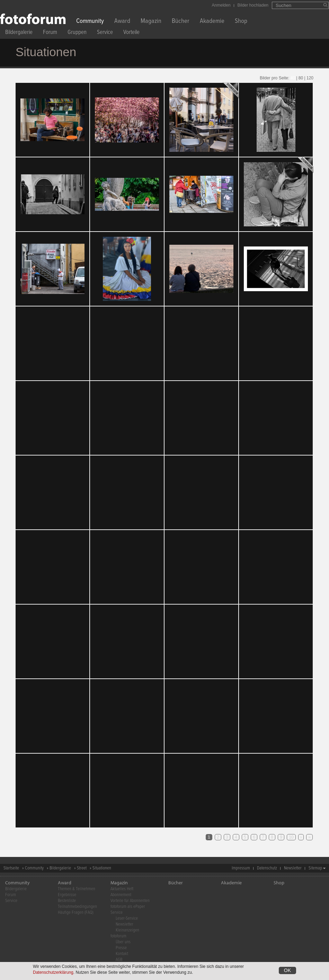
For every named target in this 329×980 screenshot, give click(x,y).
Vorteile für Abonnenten (130, 901)
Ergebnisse (67, 895)
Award (122, 22)
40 (293, 78)
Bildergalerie (19, 33)
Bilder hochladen (253, 5)
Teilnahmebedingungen (77, 907)
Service (105, 33)
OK (287, 970)
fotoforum (118, 936)
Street (82, 868)
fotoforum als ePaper (128, 907)
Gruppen (77, 33)
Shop (241, 22)
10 (291, 837)
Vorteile (131, 33)
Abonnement (121, 895)
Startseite (11, 868)
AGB (119, 960)
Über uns (123, 942)
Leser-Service (127, 918)
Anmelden (221, 5)
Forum (50, 33)
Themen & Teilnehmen (77, 889)
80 (301, 78)
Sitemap (315, 868)
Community (90, 22)
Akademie (212, 22)
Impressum (241, 868)
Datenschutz (267, 868)
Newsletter (293, 868)
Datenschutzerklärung (53, 972)
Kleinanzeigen (127, 930)
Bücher (181, 22)
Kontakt (122, 954)
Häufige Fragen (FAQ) (76, 913)
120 (310, 78)
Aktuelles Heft (122, 889)
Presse (121, 948)
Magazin (151, 22)
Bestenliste (67, 901)
